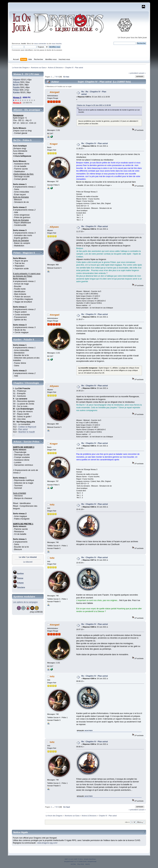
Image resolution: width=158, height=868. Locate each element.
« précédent (133, 73)
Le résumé (32, 557)
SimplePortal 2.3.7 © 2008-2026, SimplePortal (80, 861)
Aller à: (127, 822)
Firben (16, 90)
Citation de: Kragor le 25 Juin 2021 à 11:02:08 (94, 105)
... (54, 77)
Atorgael (55, 92)
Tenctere (21, 587)
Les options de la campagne (25, 602)
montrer (89, 730)
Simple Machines (90, 859)
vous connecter (40, 44)
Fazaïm (16, 87)
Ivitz (52, 505)
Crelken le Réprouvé (27, 427)
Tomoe (20, 578)
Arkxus (16, 82)
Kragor (54, 144)
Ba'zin (16, 85)
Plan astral (23, 429)
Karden (16, 92)
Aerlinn (20, 574)
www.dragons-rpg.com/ (47, 843)
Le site (22, 557)
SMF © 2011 (79, 859)
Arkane (20, 583)
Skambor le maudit (27, 432)
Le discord (28, 562)
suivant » (142, 73)
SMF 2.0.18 (69, 859)
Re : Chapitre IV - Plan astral (95, 143)
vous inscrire (56, 44)
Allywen (17, 80)
